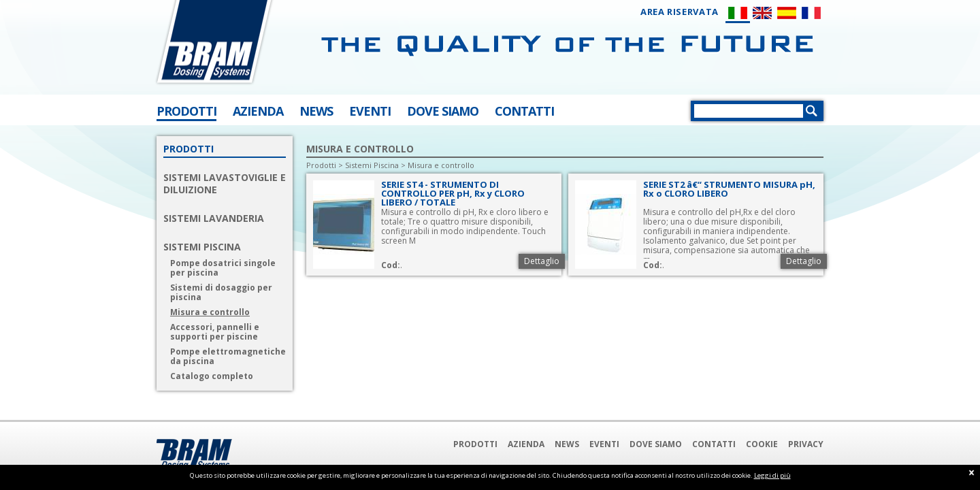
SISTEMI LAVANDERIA (214, 218)
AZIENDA (258, 111)
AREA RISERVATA (680, 12)
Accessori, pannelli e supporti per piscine (215, 332)
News (567, 444)
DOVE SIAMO (443, 111)
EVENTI (370, 111)
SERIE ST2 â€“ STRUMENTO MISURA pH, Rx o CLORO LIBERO (729, 189)
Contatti (714, 444)
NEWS (316, 111)
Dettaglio (542, 261)
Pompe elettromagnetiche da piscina (228, 357)
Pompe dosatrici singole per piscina (223, 268)
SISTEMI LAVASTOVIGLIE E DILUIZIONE (225, 184)
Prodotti (321, 165)
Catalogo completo (212, 376)
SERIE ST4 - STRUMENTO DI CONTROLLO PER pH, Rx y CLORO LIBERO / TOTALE (453, 193)
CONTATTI (524, 111)
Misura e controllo (210, 312)
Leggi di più (772, 475)
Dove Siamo (656, 444)
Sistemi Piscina (372, 165)
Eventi (604, 444)
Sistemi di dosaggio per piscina (221, 293)
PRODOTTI (186, 111)
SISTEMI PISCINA (202, 247)
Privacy (806, 444)
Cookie (762, 444)
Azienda (526, 444)
